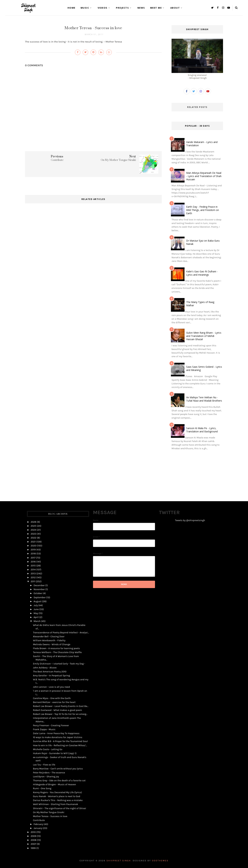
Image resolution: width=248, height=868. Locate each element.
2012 (33, 577)
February (38, 824)
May (36, 613)
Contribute (39, 820)
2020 (33, 546)
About (177, 8)
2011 (33, 581)
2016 (33, 562)
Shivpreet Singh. (119, 861)
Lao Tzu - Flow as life (44, 765)
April (36, 617)
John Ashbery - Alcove (45, 668)
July (36, 605)
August (38, 601)
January (38, 828)
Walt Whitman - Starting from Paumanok (55, 804)
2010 (33, 832)
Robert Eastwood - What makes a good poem (57, 710)
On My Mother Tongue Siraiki (49, 812)
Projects (124, 8)
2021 (33, 542)
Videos (104, 8)
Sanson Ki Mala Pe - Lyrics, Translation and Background (202, 430)
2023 (33, 534)
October (38, 593)
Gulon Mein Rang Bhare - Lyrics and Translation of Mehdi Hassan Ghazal (204, 336)
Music (87, 8)
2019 (33, 550)
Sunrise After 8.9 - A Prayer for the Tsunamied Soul (60, 741)
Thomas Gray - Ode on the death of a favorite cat (59, 781)
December (39, 585)
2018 (33, 554)
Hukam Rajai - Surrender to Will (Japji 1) (55, 753)
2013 (33, 574)
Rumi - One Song (42, 788)
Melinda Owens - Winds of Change (52, 644)
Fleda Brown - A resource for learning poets (56, 648)
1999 (33, 848)
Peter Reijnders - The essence (49, 773)
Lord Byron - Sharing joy (46, 777)
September (40, 597)
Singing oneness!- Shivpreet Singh (197, 75)
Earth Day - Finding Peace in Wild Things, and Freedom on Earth (203, 210)
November (39, 589)
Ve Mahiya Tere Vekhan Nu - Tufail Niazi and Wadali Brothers (204, 399)
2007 (33, 844)
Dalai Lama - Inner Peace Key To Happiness (56, 733)
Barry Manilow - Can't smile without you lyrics (58, 769)
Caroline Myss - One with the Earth (52, 698)
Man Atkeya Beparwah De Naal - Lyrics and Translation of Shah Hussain (204, 176)
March (37, 621)
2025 (33, 526)
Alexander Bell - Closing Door (49, 637)
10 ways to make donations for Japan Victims (58, 737)
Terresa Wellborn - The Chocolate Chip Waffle (57, 652)
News (141, 8)
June (36, 609)
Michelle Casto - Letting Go (48, 749)
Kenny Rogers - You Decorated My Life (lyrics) (57, 792)
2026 (33, 522)
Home (71, 8)
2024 (33, 530)
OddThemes (160, 861)
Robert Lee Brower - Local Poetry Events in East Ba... (61, 706)
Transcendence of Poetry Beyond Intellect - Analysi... (61, 633)
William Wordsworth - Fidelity (49, 640)
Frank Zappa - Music (44, 729)
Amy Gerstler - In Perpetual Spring (51, 676)
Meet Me (158, 8)
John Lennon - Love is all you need (51, 687)
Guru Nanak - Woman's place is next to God (56, 796)
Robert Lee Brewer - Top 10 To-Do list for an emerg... (60, 714)
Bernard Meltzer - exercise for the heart (54, 702)
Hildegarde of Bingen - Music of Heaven (54, 784)
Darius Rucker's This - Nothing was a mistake (58, 800)
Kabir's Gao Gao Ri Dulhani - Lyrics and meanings (202, 273)
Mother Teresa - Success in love (50, 816)
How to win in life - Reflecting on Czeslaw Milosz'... (60, 745)
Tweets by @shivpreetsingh (190, 520)
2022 (33, 538)
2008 (33, 840)
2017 (33, 558)
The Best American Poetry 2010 (50, 672)
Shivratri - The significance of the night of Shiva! (59, 808)
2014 (33, 570)
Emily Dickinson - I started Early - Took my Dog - (59, 664)
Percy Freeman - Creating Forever (51, 725)
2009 (33, 836)
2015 (33, 566)
